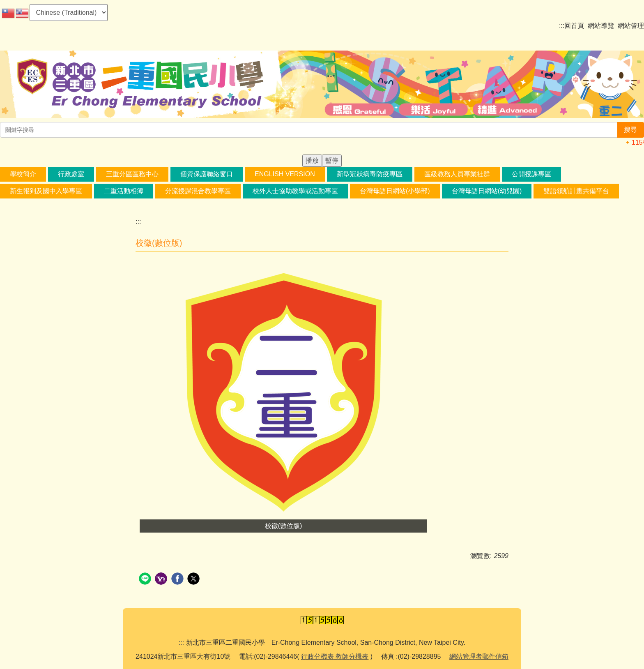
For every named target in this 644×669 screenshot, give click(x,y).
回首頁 (574, 26)
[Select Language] (69, 13)
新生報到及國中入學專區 (46, 191)
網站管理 (631, 26)
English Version (285, 174)
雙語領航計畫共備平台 (576, 191)
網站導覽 (601, 26)
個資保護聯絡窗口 (207, 174)
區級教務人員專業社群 (457, 174)
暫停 (332, 160)
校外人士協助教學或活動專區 (295, 191)
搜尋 (630, 130)
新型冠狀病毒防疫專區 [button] (370, 174)
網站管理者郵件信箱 (479, 656)
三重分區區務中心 (132, 174)
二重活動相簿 (124, 191)
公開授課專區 (531, 174)
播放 (312, 160)
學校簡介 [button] (23, 174)
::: (562, 26)
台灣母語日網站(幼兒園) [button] (487, 191)
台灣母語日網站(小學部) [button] (395, 191)
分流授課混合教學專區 (198, 191)
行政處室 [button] (71, 174)
